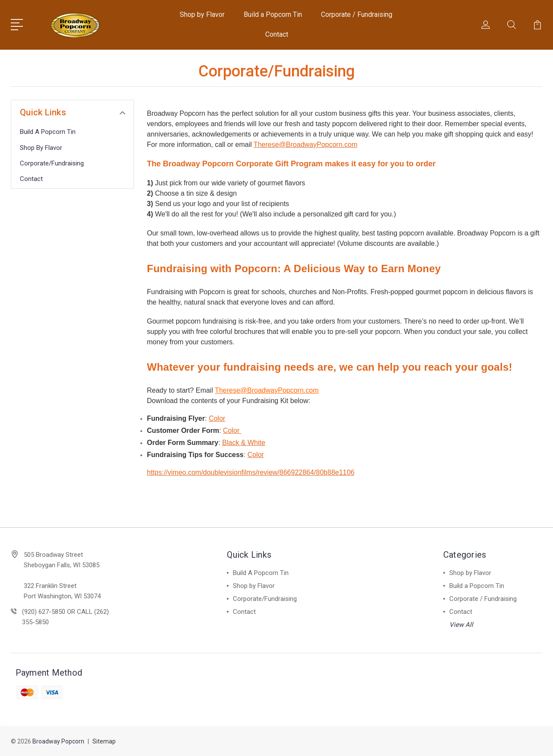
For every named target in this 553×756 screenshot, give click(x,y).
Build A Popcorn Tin (48, 132)
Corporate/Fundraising (52, 163)
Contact (277, 34)
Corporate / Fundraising (357, 14)
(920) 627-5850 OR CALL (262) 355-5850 (65, 617)
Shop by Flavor (202, 14)
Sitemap (104, 741)
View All (461, 625)
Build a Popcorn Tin (273, 14)
